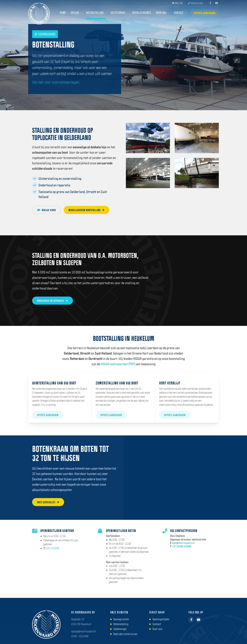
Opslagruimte (121, 619)
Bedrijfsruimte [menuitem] (142, 13)
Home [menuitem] (63, 13)
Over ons (157, 629)
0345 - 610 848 (80, 636)
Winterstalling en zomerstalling (57, 179)
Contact (157, 624)
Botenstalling (121, 624)
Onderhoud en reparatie (51, 185)
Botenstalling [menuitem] (95, 13)
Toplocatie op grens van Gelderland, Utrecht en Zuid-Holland (70, 194)
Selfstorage (120, 629)
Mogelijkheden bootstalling (86, 210)
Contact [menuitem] (179, 13)
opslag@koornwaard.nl (84, 631)
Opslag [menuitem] (75, 13)
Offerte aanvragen (205, 13)
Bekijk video (46, 210)
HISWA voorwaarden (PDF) (118, 364)
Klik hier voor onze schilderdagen (56, 82)
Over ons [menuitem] (161, 13)
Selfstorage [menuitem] (118, 13)
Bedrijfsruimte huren (125, 634)
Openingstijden (161, 619)
